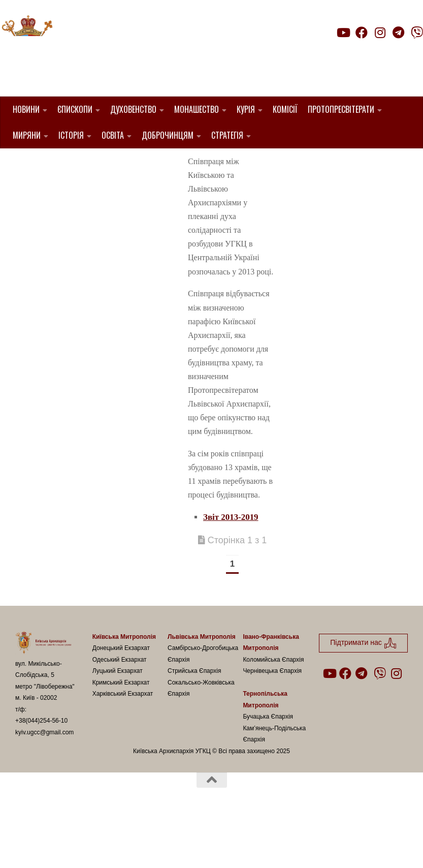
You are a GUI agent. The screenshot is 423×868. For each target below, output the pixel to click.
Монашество (197, 109)
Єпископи (75, 109)
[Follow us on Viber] (417, 33)
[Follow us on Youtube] (343, 33)
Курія (246, 109)
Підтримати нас (352, 53)
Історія (71, 135)
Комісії (285, 109)
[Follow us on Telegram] (399, 33)
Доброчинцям (168, 135)
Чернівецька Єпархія (272, 723)
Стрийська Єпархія (194, 723)
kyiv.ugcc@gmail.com (44, 784)
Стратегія (227, 135)
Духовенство (133, 109)
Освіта (113, 135)
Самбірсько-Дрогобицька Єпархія (203, 706)
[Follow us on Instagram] (380, 33)
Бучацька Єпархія (268, 768)
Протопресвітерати (341, 109)
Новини (26, 109)
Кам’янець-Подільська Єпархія (274, 786)
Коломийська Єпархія (273, 711)
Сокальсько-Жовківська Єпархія (201, 740)
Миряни (27, 135)
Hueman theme (135, 847)
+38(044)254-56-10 (41, 772)
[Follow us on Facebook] (362, 33)
